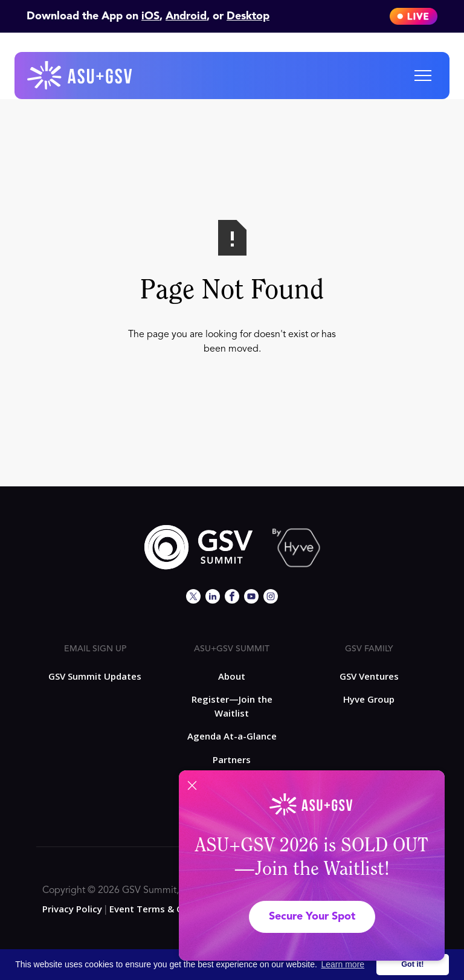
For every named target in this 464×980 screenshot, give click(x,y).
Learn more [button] (343, 964)
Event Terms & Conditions (167, 909)
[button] (423, 76)
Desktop (248, 16)
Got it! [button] (412, 964)
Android (186, 16)
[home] (80, 76)
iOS (150, 16)
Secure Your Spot (312, 917)
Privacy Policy (72, 909)
